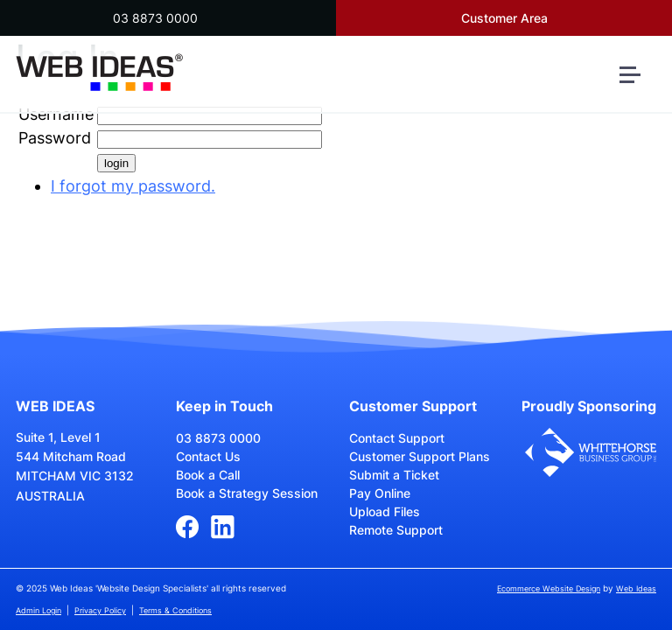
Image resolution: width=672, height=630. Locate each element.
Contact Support (397, 438)
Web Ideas (636, 588)
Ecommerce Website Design (549, 588)
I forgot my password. (133, 186)
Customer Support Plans (420, 456)
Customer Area (504, 18)
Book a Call (208, 475)
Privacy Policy (100, 610)
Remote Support (396, 530)
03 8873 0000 (155, 18)
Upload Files (385, 511)
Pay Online (380, 493)
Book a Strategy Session (247, 493)
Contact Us (208, 456)
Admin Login (38, 610)
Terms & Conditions (175, 610)
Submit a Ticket (394, 475)
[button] (637, 82)
